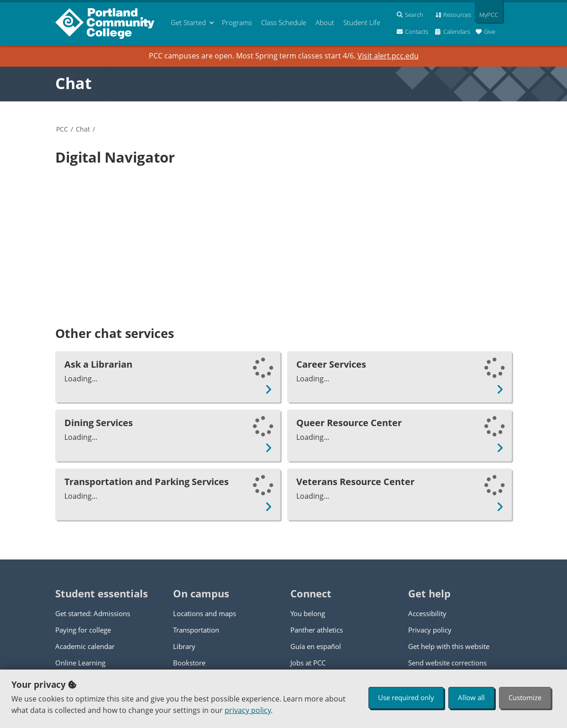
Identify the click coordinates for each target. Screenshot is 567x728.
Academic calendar (85, 646)
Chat (73, 83)
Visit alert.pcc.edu (388, 56)
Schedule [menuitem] (284, 22)
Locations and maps (205, 613)
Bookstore (189, 663)
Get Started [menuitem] (188, 22)
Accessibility (427, 613)
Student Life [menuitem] (362, 22)
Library (184, 646)
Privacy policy (430, 630)
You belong (308, 613)
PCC (62, 129)
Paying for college (83, 630)
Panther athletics (317, 630)
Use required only (406, 697)
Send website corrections (447, 663)
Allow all (471, 697)
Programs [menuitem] (237, 22)
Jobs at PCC (308, 663)
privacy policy (248, 710)
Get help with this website (449, 646)
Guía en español (316, 646)
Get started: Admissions (93, 613)
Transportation (196, 630)
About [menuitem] (325, 22)
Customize (525, 697)
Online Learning (80, 663)
